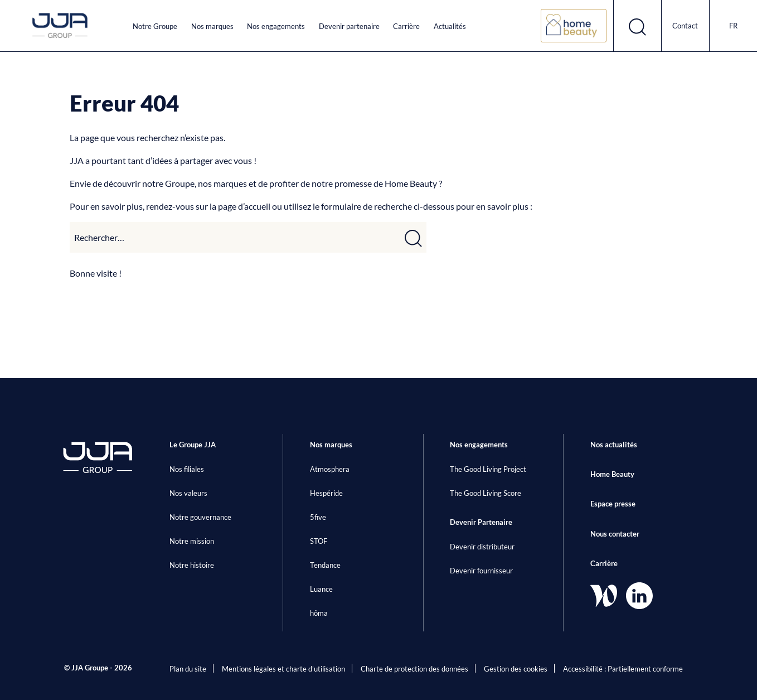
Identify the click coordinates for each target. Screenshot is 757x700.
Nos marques (212, 26)
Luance (321, 589)
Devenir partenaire (349, 26)
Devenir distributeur (482, 547)
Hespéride (326, 493)
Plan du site (188, 669)
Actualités (450, 26)
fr (733, 26)
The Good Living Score (486, 493)
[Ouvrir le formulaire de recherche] (638, 26)
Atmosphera (330, 469)
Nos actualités (614, 445)
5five (318, 517)
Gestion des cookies (516, 669)
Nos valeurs (188, 493)
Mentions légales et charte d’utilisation (283, 669)
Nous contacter (615, 534)
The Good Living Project (488, 469)
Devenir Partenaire (481, 522)
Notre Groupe (155, 26)
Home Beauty (612, 474)
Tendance (325, 565)
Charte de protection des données (414, 669)
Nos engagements (276, 26)
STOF (319, 541)
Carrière (406, 26)
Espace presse (613, 504)
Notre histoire (192, 565)
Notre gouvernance (200, 517)
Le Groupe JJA (193, 445)
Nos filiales (187, 469)
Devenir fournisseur (481, 571)
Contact (685, 26)
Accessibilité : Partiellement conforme (623, 669)
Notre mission (192, 541)
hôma (319, 613)
